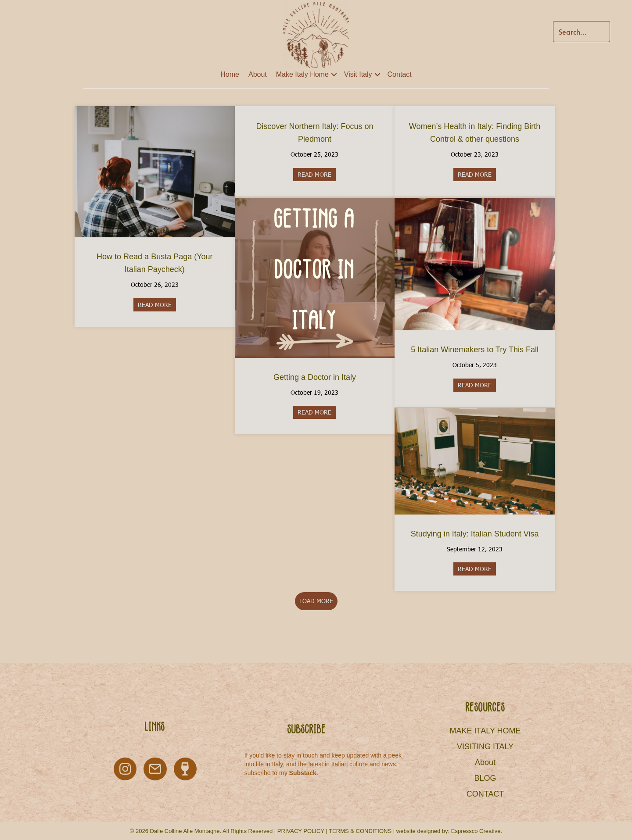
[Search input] (582, 32)
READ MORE (157, 305)
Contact (400, 74)
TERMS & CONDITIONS (360, 831)
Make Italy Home (302, 74)
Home (230, 74)
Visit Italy (358, 74)
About (258, 74)
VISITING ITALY (485, 747)
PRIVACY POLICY (301, 831)
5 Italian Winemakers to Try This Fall (475, 350)
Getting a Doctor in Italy (315, 377)
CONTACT (485, 794)
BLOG (485, 778)
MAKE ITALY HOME (485, 731)
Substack (303, 773)
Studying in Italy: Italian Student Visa (475, 534)
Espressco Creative (476, 831)
